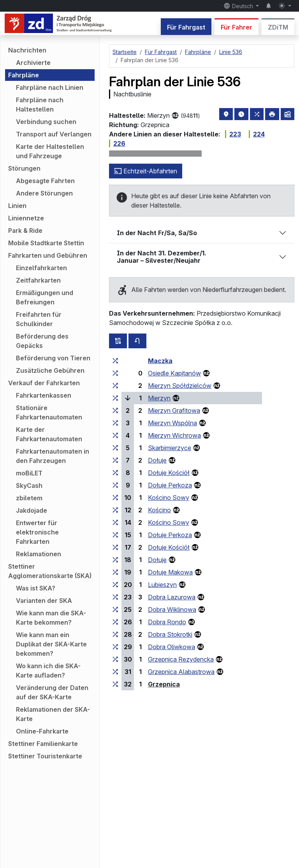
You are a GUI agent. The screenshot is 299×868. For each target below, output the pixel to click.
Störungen (24, 168)
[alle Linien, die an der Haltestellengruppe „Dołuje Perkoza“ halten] (115, 485)
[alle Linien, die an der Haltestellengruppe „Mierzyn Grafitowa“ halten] (115, 410)
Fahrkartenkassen (44, 395)
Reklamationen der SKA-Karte (53, 714)
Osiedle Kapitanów (174, 373)
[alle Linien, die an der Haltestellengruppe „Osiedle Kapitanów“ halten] (115, 373)
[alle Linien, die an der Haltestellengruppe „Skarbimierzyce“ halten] (115, 448)
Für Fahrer (237, 27)
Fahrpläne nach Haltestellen (40, 105)
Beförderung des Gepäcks (42, 341)
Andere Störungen (44, 193)
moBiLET (29, 473)
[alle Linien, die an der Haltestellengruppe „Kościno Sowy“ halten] (115, 498)
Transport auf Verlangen (54, 134)
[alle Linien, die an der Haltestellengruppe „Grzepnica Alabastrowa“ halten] (115, 672)
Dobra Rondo (167, 622)
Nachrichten (27, 50)
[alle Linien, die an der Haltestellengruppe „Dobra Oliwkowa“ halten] (115, 647)
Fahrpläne (24, 75)
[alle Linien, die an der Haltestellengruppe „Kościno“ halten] (115, 510)
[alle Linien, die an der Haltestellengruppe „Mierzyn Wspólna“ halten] (115, 423)
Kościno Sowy (169, 498)
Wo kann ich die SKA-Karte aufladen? (48, 671)
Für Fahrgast (186, 27)
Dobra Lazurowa (172, 597)
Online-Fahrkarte (42, 731)
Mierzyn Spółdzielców (180, 386)
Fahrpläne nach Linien (50, 87)
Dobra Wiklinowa (172, 610)
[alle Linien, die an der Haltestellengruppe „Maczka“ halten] (115, 361)
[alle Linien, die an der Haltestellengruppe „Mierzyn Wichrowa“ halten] (115, 435)
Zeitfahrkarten (38, 280)
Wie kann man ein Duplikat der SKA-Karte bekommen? (51, 644)
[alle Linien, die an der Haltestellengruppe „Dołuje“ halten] (115, 460)
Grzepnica (164, 684)
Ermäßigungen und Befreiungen (45, 297)
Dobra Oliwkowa (171, 647)
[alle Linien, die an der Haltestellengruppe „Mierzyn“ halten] (115, 398)
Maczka (160, 361)
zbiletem (29, 498)
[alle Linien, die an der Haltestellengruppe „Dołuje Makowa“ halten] (115, 572)
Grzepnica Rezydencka (181, 659)
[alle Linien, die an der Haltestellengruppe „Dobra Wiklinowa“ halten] (115, 610)
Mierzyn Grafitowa (174, 410)
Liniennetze (26, 218)
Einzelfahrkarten (41, 268)
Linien (17, 206)
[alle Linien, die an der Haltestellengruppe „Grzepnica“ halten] (115, 684)
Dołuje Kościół (169, 473)
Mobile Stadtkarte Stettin (46, 243)
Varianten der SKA (44, 601)
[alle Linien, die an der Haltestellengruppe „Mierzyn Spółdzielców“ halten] (115, 386)
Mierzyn (159, 398)
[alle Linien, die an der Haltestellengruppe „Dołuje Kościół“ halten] (115, 473)
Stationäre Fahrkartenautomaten (49, 412)
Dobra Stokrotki (170, 634)
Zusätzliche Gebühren (50, 370)
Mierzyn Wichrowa (174, 435)
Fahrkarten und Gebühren (48, 255)
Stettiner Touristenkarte (45, 756)
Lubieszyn (162, 585)
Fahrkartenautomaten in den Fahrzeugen (53, 456)
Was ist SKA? (36, 588)
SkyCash (29, 486)
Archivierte (33, 63)
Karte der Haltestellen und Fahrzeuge (50, 151)
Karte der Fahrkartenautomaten (49, 434)
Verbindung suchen (46, 122)
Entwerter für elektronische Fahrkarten (37, 532)
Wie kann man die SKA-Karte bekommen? (51, 618)
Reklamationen (39, 554)
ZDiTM (278, 27)
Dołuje (157, 460)
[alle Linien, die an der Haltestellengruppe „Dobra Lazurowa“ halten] (115, 597)
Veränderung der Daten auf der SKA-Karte (52, 692)
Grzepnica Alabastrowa (181, 672)
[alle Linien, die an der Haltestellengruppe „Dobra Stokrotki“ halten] (115, 634)
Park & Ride (25, 231)
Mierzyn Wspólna (172, 423)
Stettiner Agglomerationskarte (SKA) (50, 571)
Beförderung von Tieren (53, 358)
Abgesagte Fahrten (45, 181)
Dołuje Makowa (170, 572)
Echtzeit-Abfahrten (146, 171)
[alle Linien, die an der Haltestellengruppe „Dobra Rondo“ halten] (115, 622)
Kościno (159, 510)
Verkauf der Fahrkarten (44, 383)
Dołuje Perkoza (170, 485)
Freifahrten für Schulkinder (39, 319)
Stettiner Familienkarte (43, 744)
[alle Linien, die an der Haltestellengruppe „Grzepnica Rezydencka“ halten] (115, 659)
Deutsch (239, 6)
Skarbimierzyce (170, 448)
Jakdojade (32, 510)
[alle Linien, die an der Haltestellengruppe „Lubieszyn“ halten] (115, 585)
